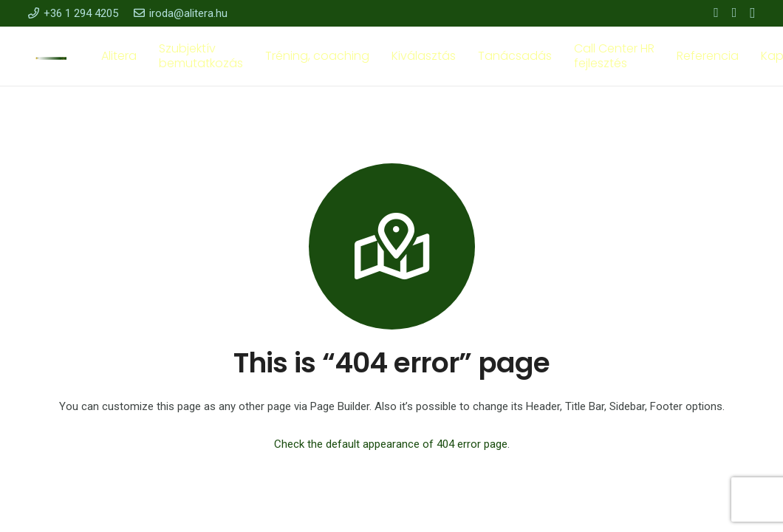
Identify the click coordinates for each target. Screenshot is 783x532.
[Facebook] (716, 13)
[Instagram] (752, 13)
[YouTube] (735, 13)
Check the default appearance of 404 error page (391, 444)
